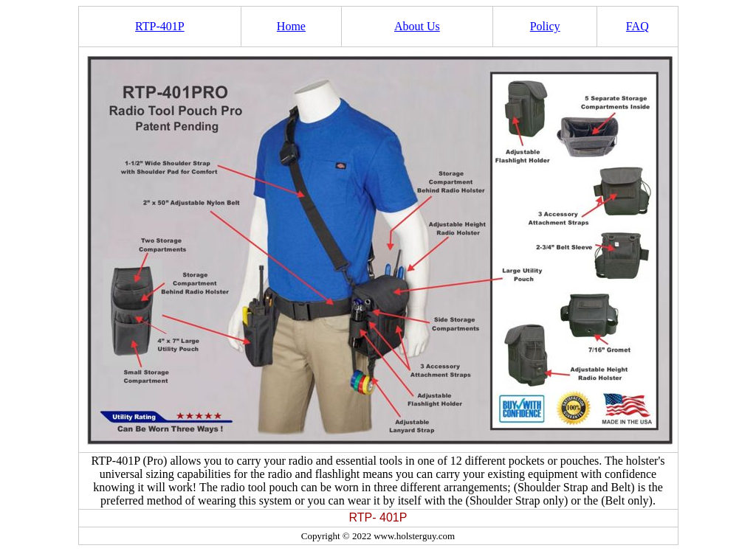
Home (291, 26)
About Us (417, 26)
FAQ (638, 26)
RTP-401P (160, 26)
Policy (545, 26)
